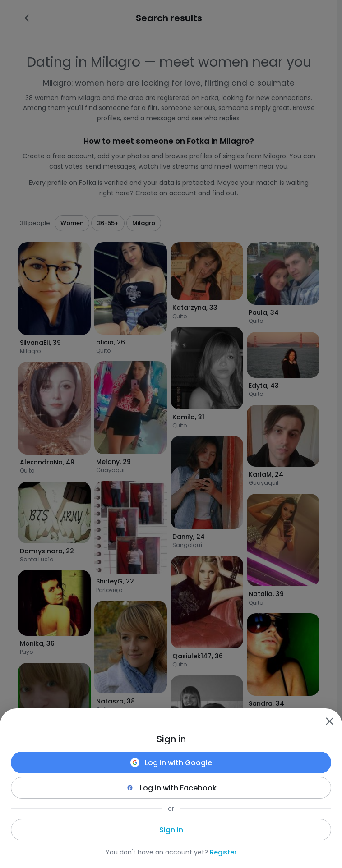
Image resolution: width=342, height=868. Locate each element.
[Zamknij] (329, 721)
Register (223, 852)
